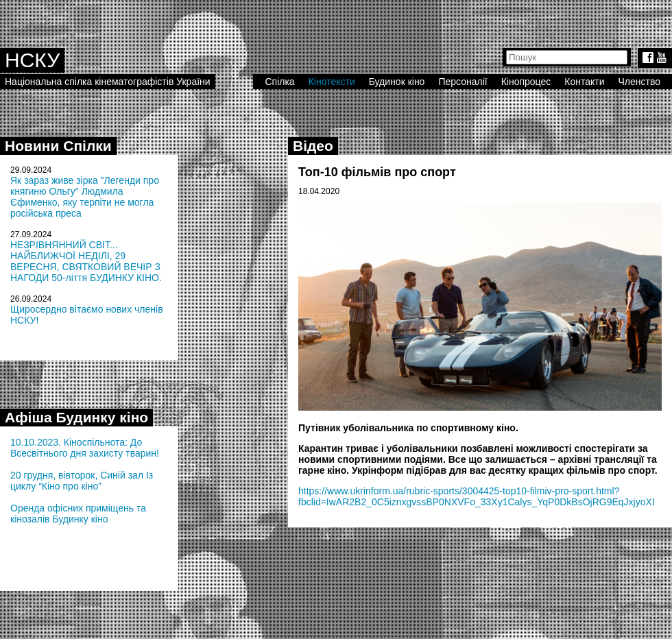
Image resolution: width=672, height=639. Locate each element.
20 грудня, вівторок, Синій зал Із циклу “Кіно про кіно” (82, 481)
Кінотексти (332, 82)
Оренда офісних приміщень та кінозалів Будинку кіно (78, 514)
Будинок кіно (397, 82)
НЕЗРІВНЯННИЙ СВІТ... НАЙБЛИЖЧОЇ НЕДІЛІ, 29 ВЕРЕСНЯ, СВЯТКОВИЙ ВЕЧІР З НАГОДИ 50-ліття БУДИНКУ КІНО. (86, 261)
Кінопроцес (526, 82)
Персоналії (463, 82)
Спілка (279, 82)
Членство (640, 82)
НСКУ (32, 60)
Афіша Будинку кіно (76, 417)
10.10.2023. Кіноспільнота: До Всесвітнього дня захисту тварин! (85, 448)
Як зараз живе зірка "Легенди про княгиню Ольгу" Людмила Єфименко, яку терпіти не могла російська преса (85, 197)
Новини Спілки (58, 146)
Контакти (584, 82)
